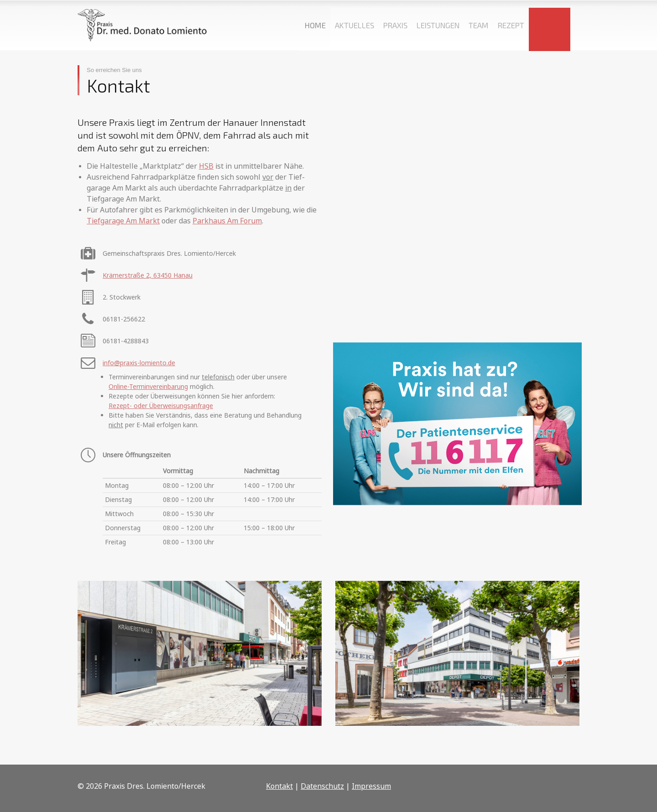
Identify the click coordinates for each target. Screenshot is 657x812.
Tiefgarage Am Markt (123, 221)
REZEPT (511, 25)
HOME (315, 25)
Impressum (371, 786)
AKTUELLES (355, 25)
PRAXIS (395, 25)
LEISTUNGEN (438, 25)
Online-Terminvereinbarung (148, 386)
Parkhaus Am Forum (227, 221)
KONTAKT (550, 25)
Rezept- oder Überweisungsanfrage (161, 406)
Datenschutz (322, 786)
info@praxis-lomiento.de (139, 363)
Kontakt (279, 786)
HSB (206, 166)
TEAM (479, 25)
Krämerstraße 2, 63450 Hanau (148, 275)
